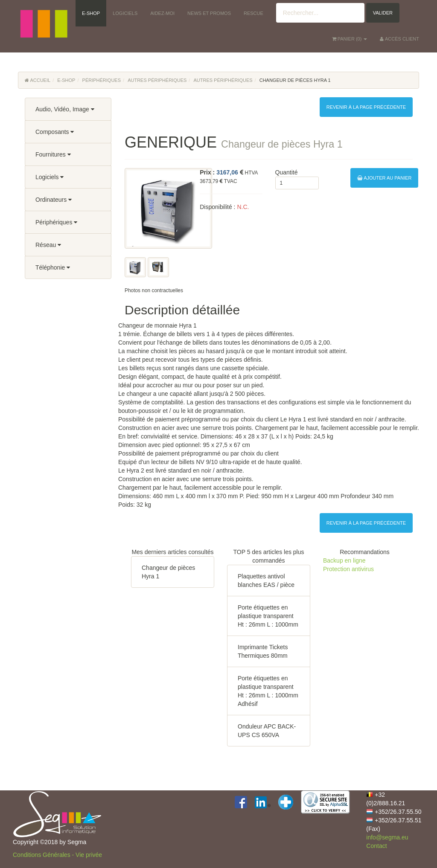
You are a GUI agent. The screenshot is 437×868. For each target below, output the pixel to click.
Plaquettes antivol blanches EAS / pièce (266, 581)
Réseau (48, 245)
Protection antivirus (348, 569)
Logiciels (50, 177)
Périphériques (102, 80)
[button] (44, 13)
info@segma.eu (387, 837)
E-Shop (66, 80)
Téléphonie (53, 267)
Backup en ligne (344, 560)
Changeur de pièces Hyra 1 (168, 572)
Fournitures (53, 154)
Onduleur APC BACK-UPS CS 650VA (267, 731)
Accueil (38, 80)
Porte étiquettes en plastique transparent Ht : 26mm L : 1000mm (268, 616)
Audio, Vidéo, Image (65, 109)
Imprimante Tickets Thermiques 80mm (263, 651)
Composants (55, 132)
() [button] (350, 39)
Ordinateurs (54, 200)
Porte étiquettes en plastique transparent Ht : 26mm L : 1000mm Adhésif (268, 691)
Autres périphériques (157, 80)
